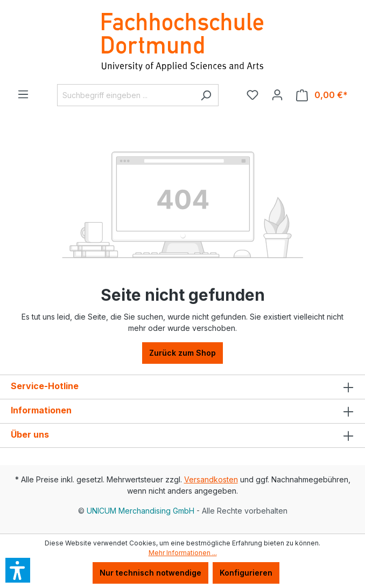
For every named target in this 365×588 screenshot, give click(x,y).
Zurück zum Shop (182, 353)
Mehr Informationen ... (183, 553)
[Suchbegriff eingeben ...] (125, 95)
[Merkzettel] (252, 95)
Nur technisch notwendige (150, 573)
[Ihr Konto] (277, 95)
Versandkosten (211, 479)
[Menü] (23, 94)
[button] (18, 570)
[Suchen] (206, 95)
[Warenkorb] (322, 95)
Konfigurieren (246, 573)
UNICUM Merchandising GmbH (141, 511)
